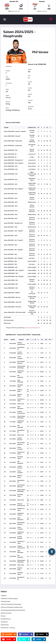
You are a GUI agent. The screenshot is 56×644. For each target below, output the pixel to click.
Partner (3, 616)
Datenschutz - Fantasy (8, 628)
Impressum (4, 622)
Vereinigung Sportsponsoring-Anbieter (13, 610)
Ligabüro (4, 596)
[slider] (28, 7)
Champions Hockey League (9, 598)
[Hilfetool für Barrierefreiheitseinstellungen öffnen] (52, 552)
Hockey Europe (5, 601)
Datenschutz (5, 625)
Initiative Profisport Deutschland (11, 604)
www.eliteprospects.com (32, 328)
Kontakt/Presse (6, 619)
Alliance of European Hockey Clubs (12, 607)
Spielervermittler (6, 613)
